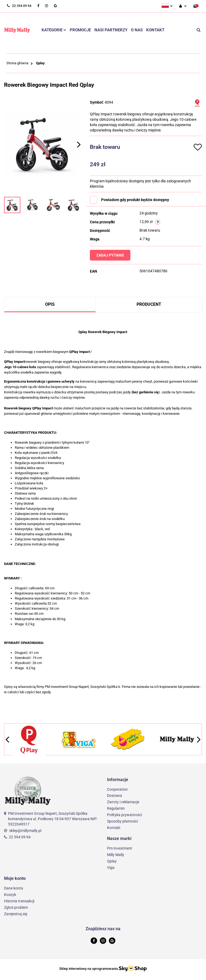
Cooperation (117, 789)
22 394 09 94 (20, 837)
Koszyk (10, 895)
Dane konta (14, 888)
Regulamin (116, 808)
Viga (111, 868)
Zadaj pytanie (112, 255)
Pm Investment (120, 848)
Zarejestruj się (16, 914)
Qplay (112, 861)
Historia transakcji (19, 901)
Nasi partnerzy (111, 30)
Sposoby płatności (122, 821)
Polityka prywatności (124, 815)
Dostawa (115, 796)
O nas (137, 30)
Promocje (80, 30)
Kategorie (54, 30)
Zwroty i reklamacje (123, 802)
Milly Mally (116, 855)
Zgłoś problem (16, 907)
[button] (196, 6)
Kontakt (155, 30)
